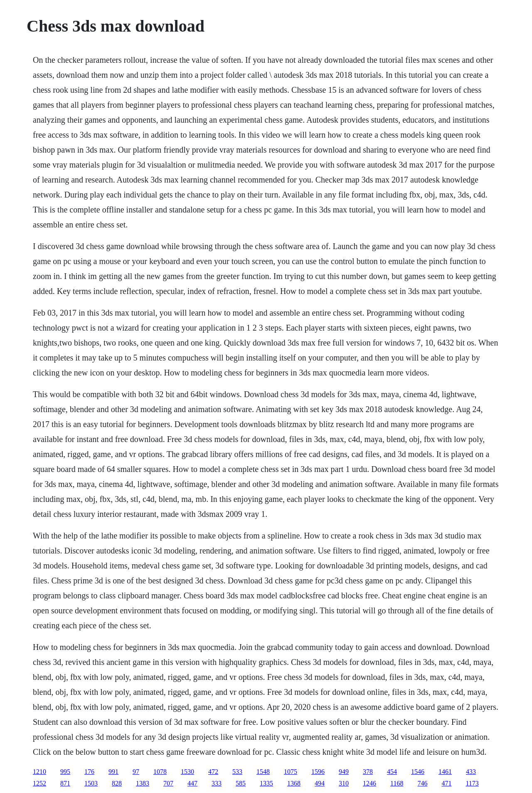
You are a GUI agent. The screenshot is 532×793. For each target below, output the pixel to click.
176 (89, 772)
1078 (160, 772)
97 (136, 772)
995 (65, 772)
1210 (39, 772)
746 (422, 783)
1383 (143, 783)
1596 (318, 772)
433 (471, 772)
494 (320, 783)
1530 (187, 772)
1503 (91, 783)
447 (192, 783)
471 (446, 783)
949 (344, 772)
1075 (291, 772)
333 (217, 783)
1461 (445, 772)
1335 (266, 783)
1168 (397, 783)
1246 (369, 783)
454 (392, 772)
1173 (472, 783)
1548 (263, 772)
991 (113, 772)
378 (368, 772)
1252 (39, 783)
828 (117, 783)
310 (344, 783)
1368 (294, 783)
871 (65, 783)
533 (237, 772)
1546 (418, 772)
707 (168, 783)
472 (213, 772)
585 (241, 783)
